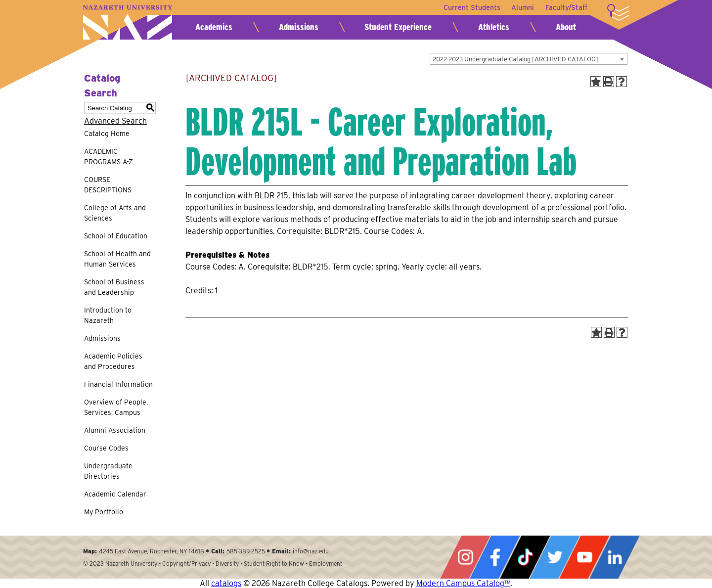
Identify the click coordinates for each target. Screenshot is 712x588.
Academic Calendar (115, 494)
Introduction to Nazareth (108, 315)
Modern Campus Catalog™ (463, 583)
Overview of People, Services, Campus (116, 407)
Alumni (522, 7)
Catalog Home (107, 134)
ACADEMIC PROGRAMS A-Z (109, 157)
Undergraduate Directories (108, 471)
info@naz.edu (311, 551)
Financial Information (118, 384)
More (618, 12)
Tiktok (525, 557)
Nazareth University (128, 23)
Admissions (299, 27)
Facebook (495, 557)
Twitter (555, 557)
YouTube (584, 557)
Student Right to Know (274, 564)
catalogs (226, 583)
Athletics (494, 27)
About (566, 27)
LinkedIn (615, 557)
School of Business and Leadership (114, 287)
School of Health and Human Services (117, 259)
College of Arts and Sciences (115, 213)
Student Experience (398, 27)
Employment (326, 564)
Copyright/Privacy (186, 564)
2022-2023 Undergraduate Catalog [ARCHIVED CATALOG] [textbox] (515, 59)
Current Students (470, 7)
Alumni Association (115, 430)
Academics (214, 27)
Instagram (465, 557)
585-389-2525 (246, 551)
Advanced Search (115, 121)
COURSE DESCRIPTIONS (108, 185)
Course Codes (106, 448)
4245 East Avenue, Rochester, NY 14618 (152, 551)
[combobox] (529, 59)
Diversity (227, 564)
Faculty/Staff (566, 7)
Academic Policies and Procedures (113, 361)
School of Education (116, 236)
